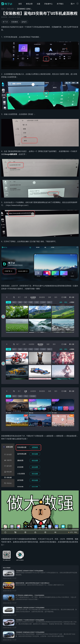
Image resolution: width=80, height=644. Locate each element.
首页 (3, 9)
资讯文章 (10, 9)
